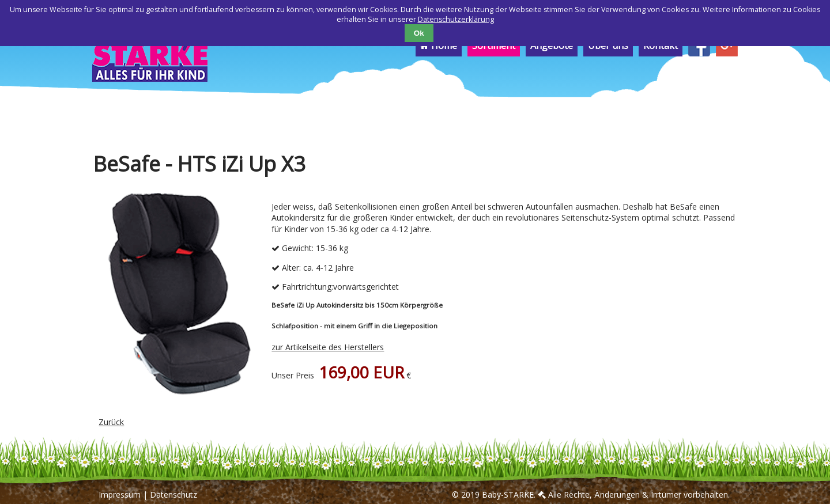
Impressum (120, 494)
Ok (419, 33)
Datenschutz (173, 494)
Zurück (111, 422)
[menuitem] (699, 53)
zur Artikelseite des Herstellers (328, 347)
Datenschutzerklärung (456, 19)
